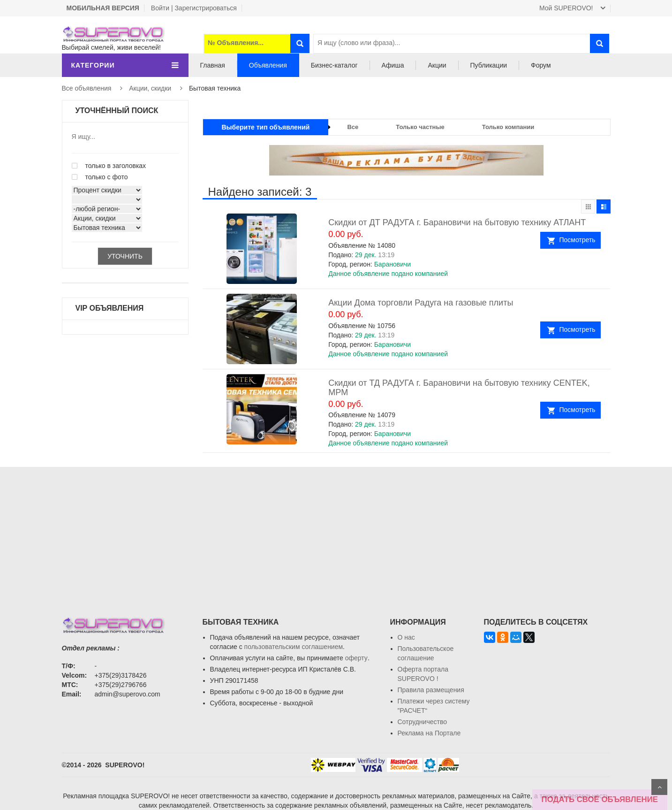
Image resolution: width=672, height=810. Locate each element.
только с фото (100, 177)
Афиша (393, 65)
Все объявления (87, 88)
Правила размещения (431, 690)
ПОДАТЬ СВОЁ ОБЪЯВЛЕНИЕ (600, 799)
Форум (541, 65)
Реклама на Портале (429, 733)
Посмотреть (577, 240)
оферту (356, 658)
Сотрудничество (422, 722)
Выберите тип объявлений (266, 127)
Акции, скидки (150, 88)
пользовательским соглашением (294, 647)
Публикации (489, 65)
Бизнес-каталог (334, 65)
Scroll (659, 787)
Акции (437, 65)
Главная (213, 65)
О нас (406, 637)
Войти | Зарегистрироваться (194, 8)
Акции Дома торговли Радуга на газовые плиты (421, 303)
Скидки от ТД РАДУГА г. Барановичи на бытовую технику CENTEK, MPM (459, 388)
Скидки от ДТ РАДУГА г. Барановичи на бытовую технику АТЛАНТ (457, 222)
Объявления (268, 65)
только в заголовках (109, 166)
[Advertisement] (336, 533)
